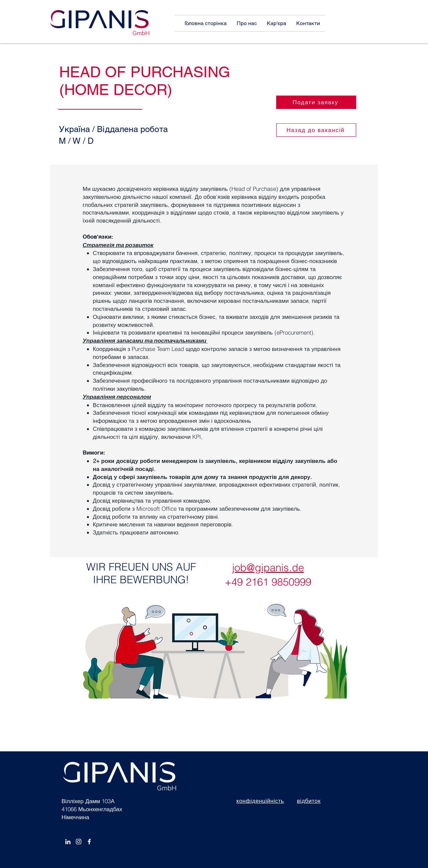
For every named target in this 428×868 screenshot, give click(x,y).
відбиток (309, 801)
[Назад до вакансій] (316, 130)
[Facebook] (89, 842)
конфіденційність (260, 801)
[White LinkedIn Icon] (68, 842)
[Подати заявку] (316, 102)
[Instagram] (79, 842)
